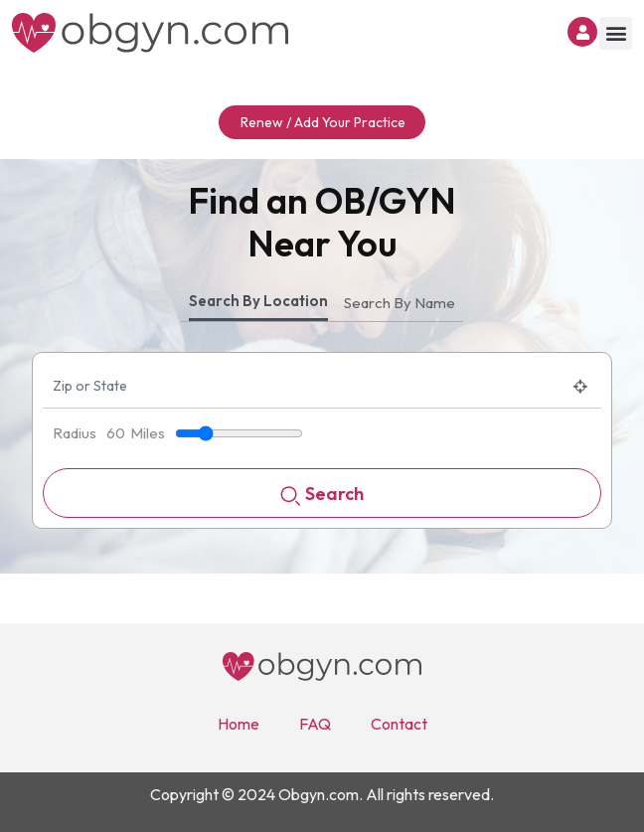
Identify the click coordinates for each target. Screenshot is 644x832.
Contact (399, 724)
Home (239, 724)
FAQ (315, 724)
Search (322, 496)
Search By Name (400, 303)
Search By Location (258, 301)
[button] (616, 33)
